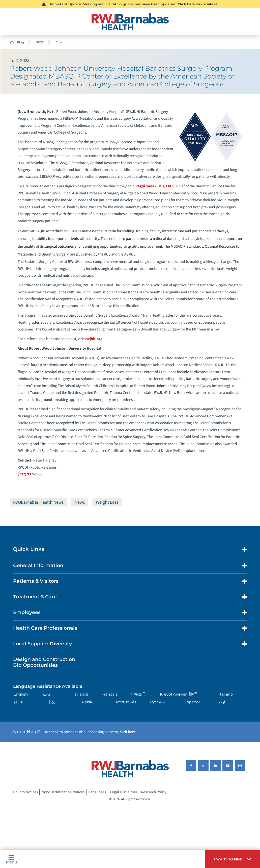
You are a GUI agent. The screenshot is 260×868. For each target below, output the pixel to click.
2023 (40, 42)
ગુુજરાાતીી (138, 694)
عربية (47, 694)
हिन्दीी (193, 694)
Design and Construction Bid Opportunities (44, 662)
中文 (51, 702)
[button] (233, 859)
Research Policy (154, 792)
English (21, 694)
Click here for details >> (198, 4)
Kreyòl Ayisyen (174, 694)
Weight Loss (110, 502)
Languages (97, 792)
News (81, 502)
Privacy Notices (25, 792)
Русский (157, 702)
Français (109, 694)
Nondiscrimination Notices (63, 792)
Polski (88, 702)
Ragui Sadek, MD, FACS (155, 186)
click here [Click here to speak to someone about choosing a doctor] (128, 732)
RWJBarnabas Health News (39, 502)
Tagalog (80, 694)
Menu (11, 859)
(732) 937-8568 (30, 474)
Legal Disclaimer (124, 792)
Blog (20, 42)
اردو (222, 702)
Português (126, 702)
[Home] (130, 22)
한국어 (19, 702)
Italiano (226, 694)
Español (192, 702)
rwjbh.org (94, 339)
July (59, 42)
